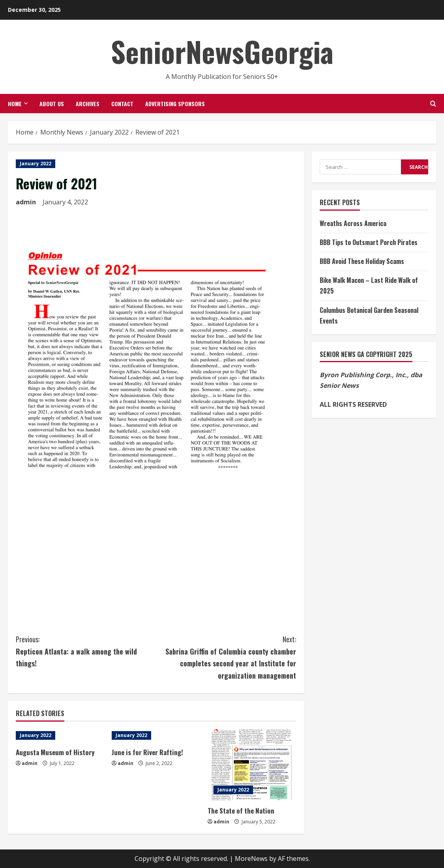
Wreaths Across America (353, 223)
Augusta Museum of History (55, 752)
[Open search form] (433, 104)
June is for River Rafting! (147, 752)
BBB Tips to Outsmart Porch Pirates (369, 242)
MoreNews (251, 859)
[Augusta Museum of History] (60, 735)
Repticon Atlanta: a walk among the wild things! (86, 651)
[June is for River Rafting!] (156, 735)
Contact (122, 104)
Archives (88, 104)
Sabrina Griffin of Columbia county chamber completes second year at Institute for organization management (226, 657)
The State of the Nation (241, 811)
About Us (52, 104)
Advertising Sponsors (175, 104)
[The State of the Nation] (252, 765)
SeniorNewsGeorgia (222, 51)
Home (15, 104)
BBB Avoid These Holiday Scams (362, 261)
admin (26, 202)
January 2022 (36, 164)
